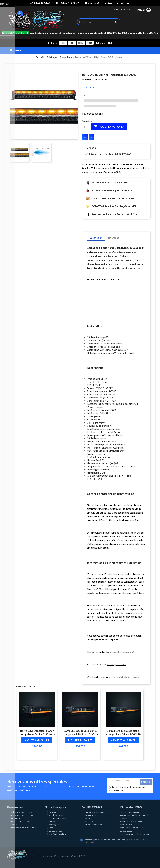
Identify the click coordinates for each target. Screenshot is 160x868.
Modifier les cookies (57, 834)
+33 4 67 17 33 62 (67, 3)
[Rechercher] (99, 22)
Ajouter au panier (109, 127)
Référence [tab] (113, 238)
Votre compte (93, 807)
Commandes (92, 815)
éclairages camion (117, 664)
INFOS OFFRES (104, 43)
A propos (52, 821)
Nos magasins (55, 825)
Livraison (53, 812)
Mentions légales (56, 815)
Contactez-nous (55, 831)
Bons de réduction (94, 825)
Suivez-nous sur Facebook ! (23, 812)
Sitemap (52, 828)
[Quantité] (86, 127)
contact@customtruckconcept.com (107, 3)
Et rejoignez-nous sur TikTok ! (24, 828)
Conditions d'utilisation (58, 818)
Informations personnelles (97, 812)
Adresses (90, 821)
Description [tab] (96, 238)
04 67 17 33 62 (40, 3)
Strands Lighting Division (127, 677)
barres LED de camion (121, 652)
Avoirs (89, 818)
